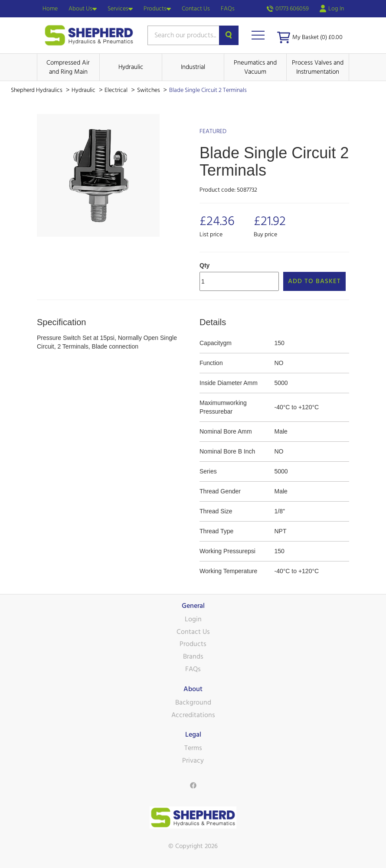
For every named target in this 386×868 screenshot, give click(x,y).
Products (157, 9)
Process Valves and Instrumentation (318, 67)
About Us (83, 9)
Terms (193, 748)
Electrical (117, 90)
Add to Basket (314, 281)
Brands (193, 656)
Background (193, 702)
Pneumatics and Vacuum (255, 67)
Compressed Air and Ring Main (68, 67)
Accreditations (193, 715)
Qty (204, 265)
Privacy (193, 760)
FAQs (228, 9)
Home (50, 9)
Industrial (193, 67)
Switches (149, 90)
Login (193, 619)
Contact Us (196, 9)
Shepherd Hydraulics (37, 90)
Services (120, 9)
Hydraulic (131, 67)
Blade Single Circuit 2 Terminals (208, 90)
